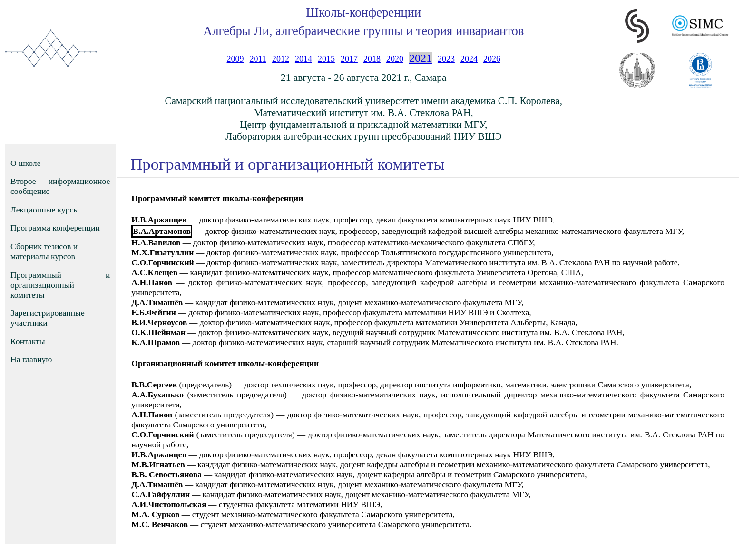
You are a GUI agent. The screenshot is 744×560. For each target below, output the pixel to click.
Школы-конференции (363, 12)
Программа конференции (55, 228)
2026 (492, 59)
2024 (469, 59)
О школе (25, 163)
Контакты (28, 341)
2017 (349, 59)
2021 (421, 58)
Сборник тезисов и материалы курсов (44, 251)
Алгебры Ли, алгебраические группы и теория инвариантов (363, 31)
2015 (326, 59)
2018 (372, 59)
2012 (281, 59)
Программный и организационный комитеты (60, 285)
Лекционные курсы (45, 210)
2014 (303, 59)
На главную (31, 359)
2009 (235, 59)
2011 (258, 59)
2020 (395, 59)
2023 (446, 59)
